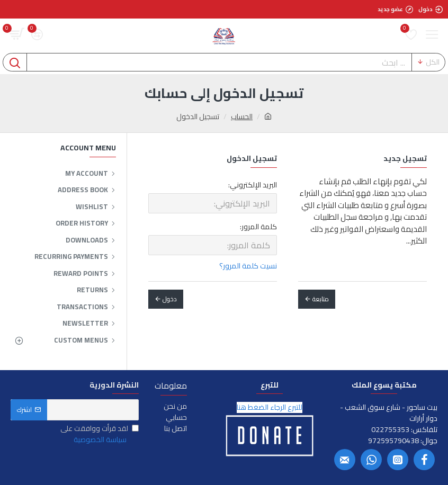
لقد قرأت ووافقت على (100, 434)
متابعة (321, 299)
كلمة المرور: (258, 227)
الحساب (242, 117)
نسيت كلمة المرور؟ (248, 266)
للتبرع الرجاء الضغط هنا (270, 407)
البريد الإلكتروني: (253, 185)
